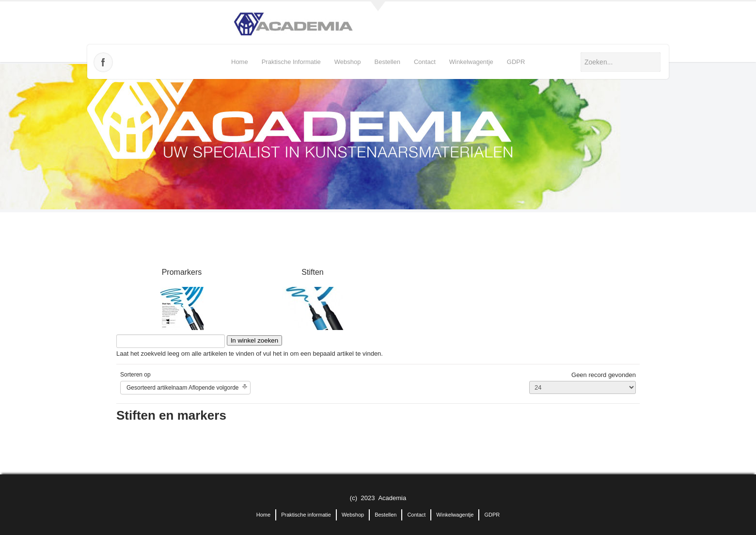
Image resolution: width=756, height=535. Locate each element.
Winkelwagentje (471, 62)
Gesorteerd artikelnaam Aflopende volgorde (182, 388)
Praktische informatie (291, 62)
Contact (425, 62)
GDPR (516, 62)
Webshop (348, 62)
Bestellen (387, 62)
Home (240, 62)
